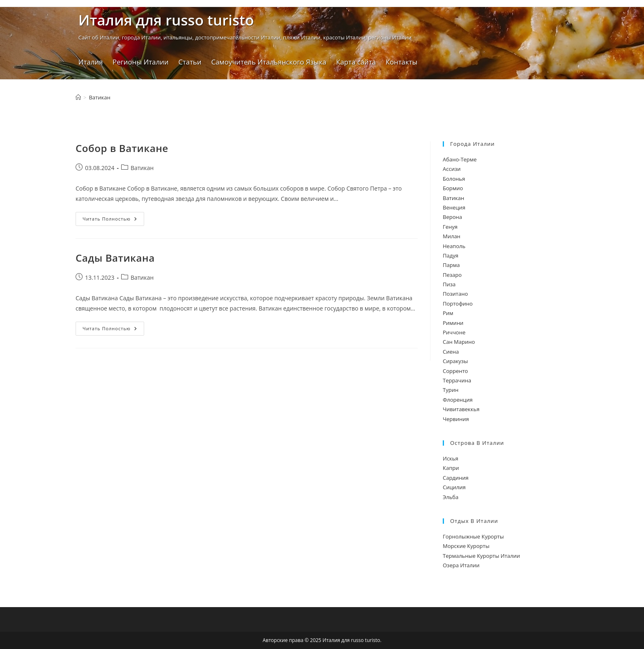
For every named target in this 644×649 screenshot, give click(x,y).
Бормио (453, 188)
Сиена (451, 352)
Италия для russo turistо (166, 20)
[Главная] (78, 97)
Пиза (449, 284)
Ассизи (452, 169)
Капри (451, 468)
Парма (451, 265)
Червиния (456, 419)
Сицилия (454, 487)
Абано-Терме (460, 159)
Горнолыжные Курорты (473, 536)
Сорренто (455, 371)
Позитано (455, 294)
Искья (451, 458)
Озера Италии (461, 565)
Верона (452, 217)
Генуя (450, 227)
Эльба (451, 497)
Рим (448, 313)
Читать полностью (113, 220)
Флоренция (458, 400)
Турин (451, 390)
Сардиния (456, 478)
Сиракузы (455, 361)
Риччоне (454, 332)
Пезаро (452, 275)
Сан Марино (459, 342)
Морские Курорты (466, 546)
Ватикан (99, 97)
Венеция (454, 207)
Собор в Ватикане (122, 148)
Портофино (458, 304)
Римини (453, 323)
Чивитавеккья (461, 409)
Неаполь (454, 246)
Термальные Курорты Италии (481, 556)
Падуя (451, 255)
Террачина (457, 380)
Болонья (454, 179)
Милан (452, 236)
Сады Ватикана (115, 258)
